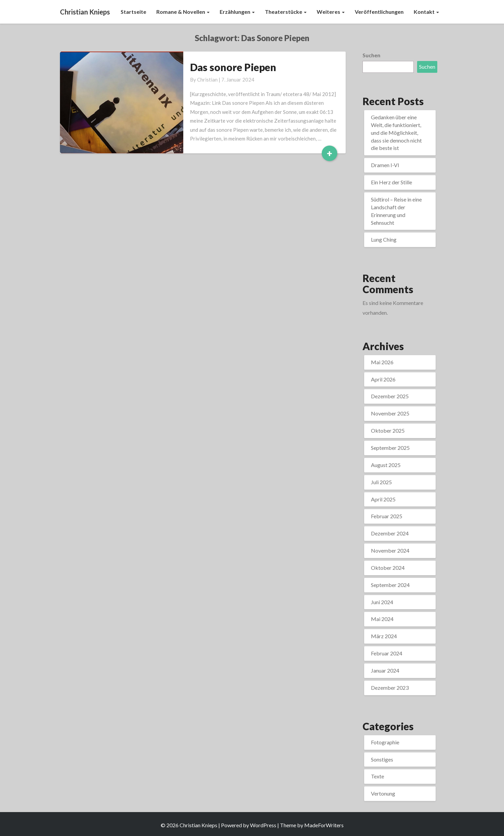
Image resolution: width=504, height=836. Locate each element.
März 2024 (384, 636)
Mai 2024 (382, 619)
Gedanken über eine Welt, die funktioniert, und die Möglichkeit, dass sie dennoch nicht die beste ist (396, 132)
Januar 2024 (385, 670)
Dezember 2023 (390, 688)
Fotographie (385, 742)
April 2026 (383, 379)
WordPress (263, 825)
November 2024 (390, 550)
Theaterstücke (286, 12)
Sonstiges (382, 759)
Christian (207, 80)
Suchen (371, 55)
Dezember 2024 (390, 533)
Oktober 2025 (388, 430)
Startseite (133, 12)
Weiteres (331, 12)
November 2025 (390, 413)
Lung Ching (384, 239)
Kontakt (426, 12)
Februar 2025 (387, 516)
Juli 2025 (381, 482)
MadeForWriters (324, 825)
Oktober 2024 (388, 568)
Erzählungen (237, 12)
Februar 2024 (387, 653)
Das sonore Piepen (233, 67)
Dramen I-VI (385, 165)
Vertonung (383, 793)
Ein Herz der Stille (391, 182)
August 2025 (386, 465)
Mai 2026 (382, 362)
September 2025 (390, 448)
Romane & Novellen (183, 12)
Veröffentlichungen (379, 12)
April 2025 (383, 499)
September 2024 (390, 585)
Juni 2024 (382, 602)
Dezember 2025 (390, 396)
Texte (377, 776)
